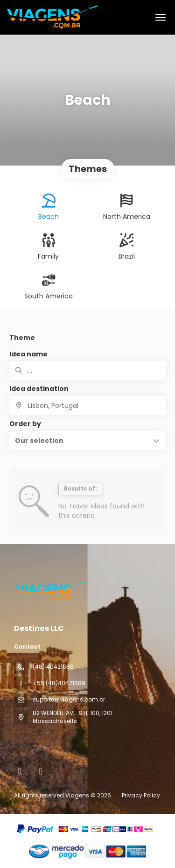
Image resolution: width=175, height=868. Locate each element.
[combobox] (87, 405)
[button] (87, 441)
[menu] (161, 17)
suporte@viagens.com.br (69, 699)
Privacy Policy (141, 795)
